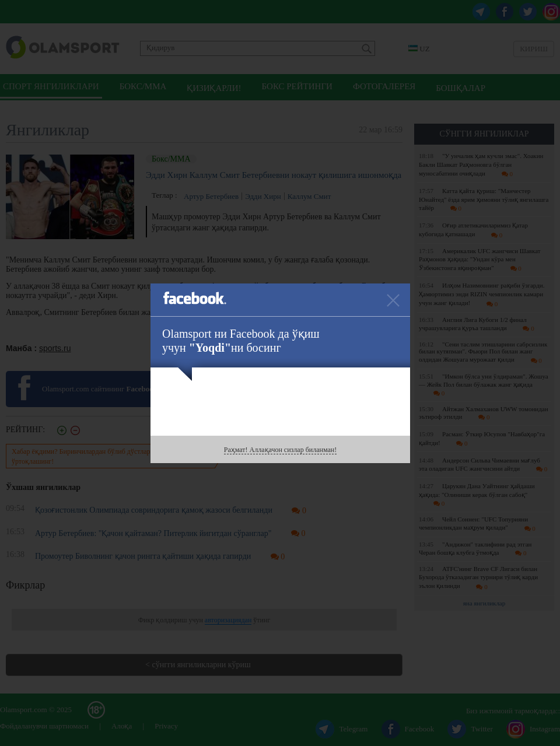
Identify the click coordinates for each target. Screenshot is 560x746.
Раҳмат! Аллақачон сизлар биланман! (280, 450)
